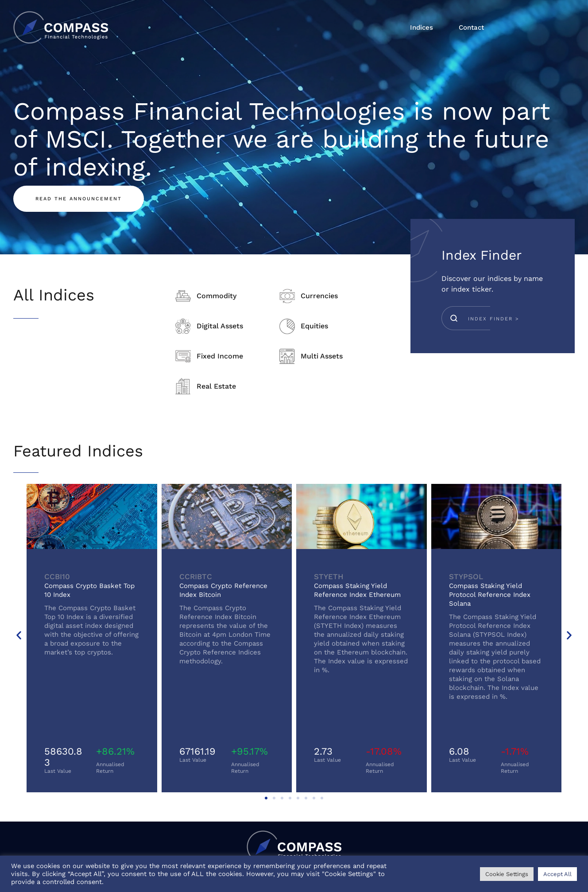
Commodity (217, 296)
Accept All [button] (557, 874)
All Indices (54, 295)
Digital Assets (220, 326)
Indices (422, 27)
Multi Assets (322, 356)
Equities (314, 326)
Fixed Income (220, 356)
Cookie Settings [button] (507, 874)
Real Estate (216, 386)
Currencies (319, 296)
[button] (19, 635)
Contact (471, 27)
